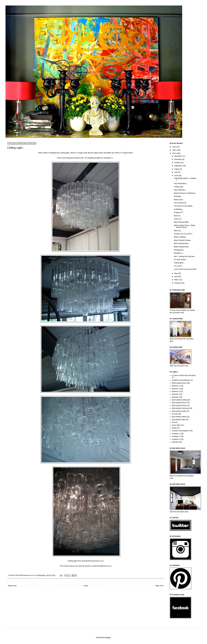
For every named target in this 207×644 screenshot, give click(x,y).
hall (173, 422)
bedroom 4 (176, 394)
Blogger (108, 638)
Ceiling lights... (179, 263)
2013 (174, 147)
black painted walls (179, 411)
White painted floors (179, 383)
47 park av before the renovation (184, 375)
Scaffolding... (179, 209)
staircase (175, 442)
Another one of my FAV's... (184, 234)
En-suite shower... (180, 260)
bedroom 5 (176, 397)
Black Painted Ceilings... (183, 240)
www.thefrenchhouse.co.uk (93, 561)
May (176, 273)
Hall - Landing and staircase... (185, 256)
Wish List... (178, 231)
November (178, 159)
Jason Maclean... (180, 190)
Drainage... (178, 196)
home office (176, 425)
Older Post (159, 586)
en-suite (175, 414)
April (176, 277)
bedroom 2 (176, 389)
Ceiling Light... (179, 187)
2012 (174, 150)
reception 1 (176, 434)
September (179, 166)
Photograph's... (179, 250)
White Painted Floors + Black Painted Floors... (185, 226)
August (177, 169)
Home (86, 586)
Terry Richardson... (181, 184)
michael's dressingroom (181, 431)
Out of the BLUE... (181, 203)
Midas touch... (179, 200)
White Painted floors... (182, 247)
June (176, 176)
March (177, 280)
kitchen (174, 428)
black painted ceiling (179, 400)
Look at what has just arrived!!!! (185, 269)
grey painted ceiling (179, 417)
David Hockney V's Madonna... (185, 193)
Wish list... (178, 216)
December (178, 156)
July (176, 172)
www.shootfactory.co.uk (102, 566)
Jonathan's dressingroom (181, 380)
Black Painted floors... (182, 243)
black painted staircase (180, 408)
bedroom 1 (176, 386)
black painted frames (179, 405)
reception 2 (176, 436)
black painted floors (179, 403)
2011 (174, 153)
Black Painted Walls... (182, 222)
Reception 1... (179, 253)
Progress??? (179, 212)
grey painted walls (178, 420)
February (178, 283)
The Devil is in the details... (184, 206)
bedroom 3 (176, 391)
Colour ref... (178, 219)
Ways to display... (180, 237)
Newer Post (12, 586)
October (177, 163)
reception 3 (176, 439)
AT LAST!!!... (179, 266)
